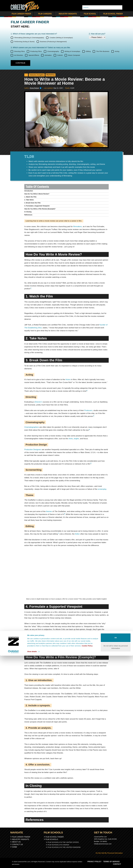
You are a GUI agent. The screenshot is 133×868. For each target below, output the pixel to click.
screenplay (102, 489)
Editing (88, 51)
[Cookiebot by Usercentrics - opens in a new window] (13, 864)
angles (76, 439)
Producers (88, 410)
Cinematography (53, 51)
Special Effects (34, 55)
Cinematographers (32, 427)
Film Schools (53, 839)
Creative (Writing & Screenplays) (61, 38)
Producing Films (36, 51)
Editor (77, 534)
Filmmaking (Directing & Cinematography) (29, 38)
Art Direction (19, 55)
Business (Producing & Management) (53, 42)
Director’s (38, 402)
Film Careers (44, 14)
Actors (68, 379)
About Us (16, 842)
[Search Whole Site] (120, 7)
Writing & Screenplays (72, 51)
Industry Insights (67, 14)
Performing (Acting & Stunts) (24, 42)
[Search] (100, 7)
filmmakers (78, 227)
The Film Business (103, 51)
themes (49, 511)
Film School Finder (112, 14)
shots (71, 439)
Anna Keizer (34, 88)
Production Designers (33, 450)
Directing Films (19, 51)
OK (116, 850)
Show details (32, 864)
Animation (48, 55)
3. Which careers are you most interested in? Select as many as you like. (41, 48)
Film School (89, 14)
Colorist (60, 55)
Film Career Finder (21, 14)
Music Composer (74, 55)
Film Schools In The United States (63, 842)
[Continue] (20, 63)
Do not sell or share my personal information (116, 859)
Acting (117, 51)
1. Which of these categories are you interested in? (34, 34)
